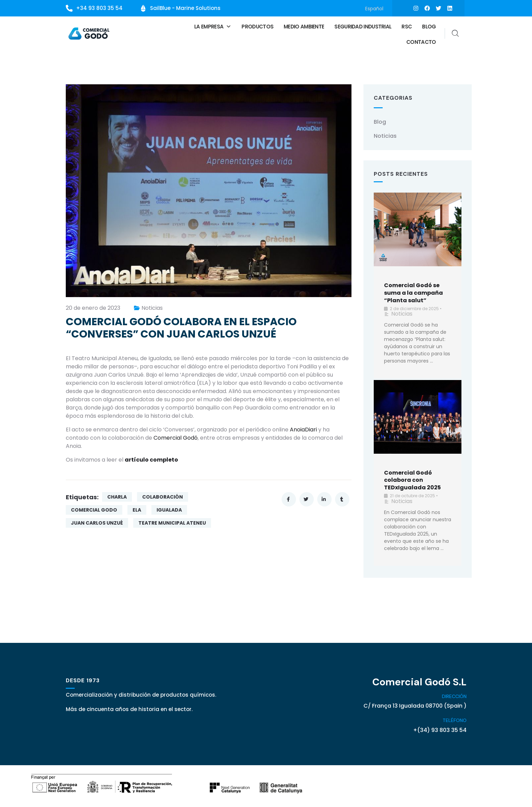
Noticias (152, 307)
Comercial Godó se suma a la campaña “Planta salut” (413, 292)
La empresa (213, 26)
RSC (407, 26)
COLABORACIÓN (163, 496)
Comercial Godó (176, 437)
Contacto (421, 41)
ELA (137, 509)
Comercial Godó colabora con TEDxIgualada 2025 (412, 479)
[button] (213, 26)
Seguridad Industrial (363, 26)
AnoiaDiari (303, 429)
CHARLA (117, 496)
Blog (429, 26)
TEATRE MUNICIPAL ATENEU (172, 522)
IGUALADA (169, 509)
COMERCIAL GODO (94, 509)
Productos (257, 26)
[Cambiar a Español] (374, 8)
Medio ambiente (304, 26)
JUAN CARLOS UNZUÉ (97, 522)
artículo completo (151, 459)
